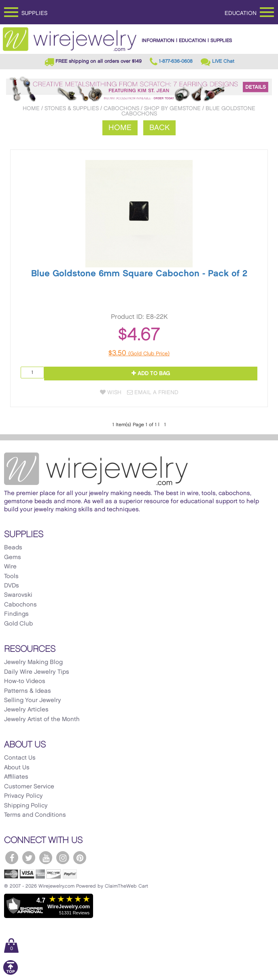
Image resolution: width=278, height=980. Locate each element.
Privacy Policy (23, 796)
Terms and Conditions (35, 815)
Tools (11, 576)
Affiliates (16, 777)
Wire (10, 567)
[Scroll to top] (11, 973)
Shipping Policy (26, 806)
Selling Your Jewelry (33, 700)
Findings (16, 614)
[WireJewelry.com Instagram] (63, 858)
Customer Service (29, 787)
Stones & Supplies (72, 108)
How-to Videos (25, 681)
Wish (111, 392)
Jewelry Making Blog (33, 662)
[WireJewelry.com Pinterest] (80, 858)
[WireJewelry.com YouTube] (46, 858)
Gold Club (18, 624)
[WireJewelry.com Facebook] (12, 858)
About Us (17, 768)
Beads (13, 548)
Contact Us (20, 758)
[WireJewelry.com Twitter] (29, 858)
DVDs (12, 586)
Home (31, 108)
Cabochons (121, 108)
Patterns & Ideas (28, 691)
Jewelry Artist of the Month (42, 720)
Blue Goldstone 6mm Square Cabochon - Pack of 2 (139, 274)
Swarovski (18, 595)
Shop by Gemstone (172, 108)
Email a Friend (153, 392)
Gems (13, 557)
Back (159, 128)
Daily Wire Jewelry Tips (37, 672)
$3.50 (139, 353)
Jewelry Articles (26, 710)
